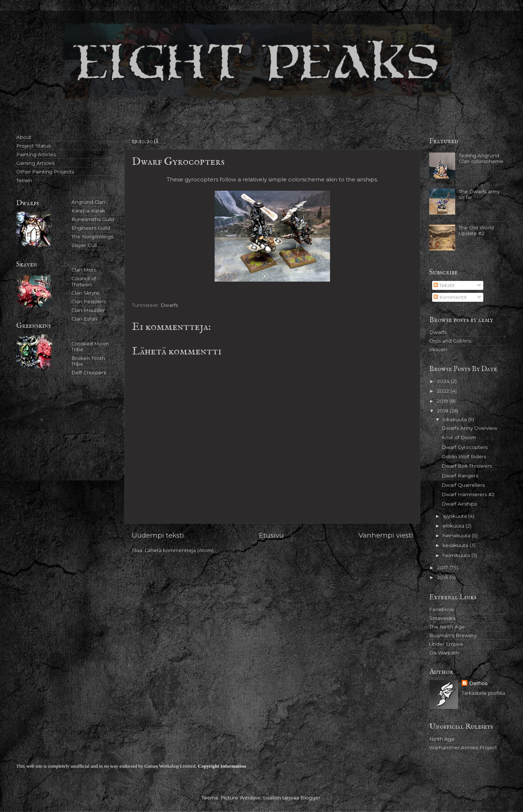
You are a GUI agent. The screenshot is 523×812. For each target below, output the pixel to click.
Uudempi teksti (158, 535)
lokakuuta (455, 419)
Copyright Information (222, 766)
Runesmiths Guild (93, 219)
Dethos (478, 683)
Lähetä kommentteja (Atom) (179, 550)
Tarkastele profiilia (484, 693)
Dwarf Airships (459, 504)
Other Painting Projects (45, 172)
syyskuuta (455, 516)
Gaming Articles (35, 163)
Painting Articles (36, 154)
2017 (443, 568)
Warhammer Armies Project (463, 747)
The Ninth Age (447, 627)
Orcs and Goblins (450, 341)
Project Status (34, 146)
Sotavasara (442, 618)
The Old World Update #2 (476, 230)
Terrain (24, 180)
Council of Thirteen (84, 281)
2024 (444, 381)
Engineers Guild (91, 228)
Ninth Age (442, 739)
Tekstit (444, 285)
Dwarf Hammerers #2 (468, 494)
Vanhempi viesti (386, 535)
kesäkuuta (456, 545)
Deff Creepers (89, 372)
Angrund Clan (88, 202)
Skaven (438, 349)
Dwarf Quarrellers (463, 485)
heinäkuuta (457, 535)
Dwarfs (169, 305)
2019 (443, 401)
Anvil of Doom (459, 437)
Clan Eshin (84, 319)
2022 (444, 391)
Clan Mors (84, 270)
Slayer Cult (84, 245)
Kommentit (450, 297)
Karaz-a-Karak (88, 211)
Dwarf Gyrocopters (465, 447)
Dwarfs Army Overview (469, 428)
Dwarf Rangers (460, 476)
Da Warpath (444, 653)
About (24, 137)
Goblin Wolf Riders (464, 456)
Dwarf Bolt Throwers (467, 466)
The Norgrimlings (92, 237)
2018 (443, 411)
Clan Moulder (88, 310)
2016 (443, 577)
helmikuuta (457, 555)
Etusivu (271, 535)
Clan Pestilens (89, 301)
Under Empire (446, 644)
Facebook (442, 609)
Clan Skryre (85, 293)
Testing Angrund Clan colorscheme (481, 158)
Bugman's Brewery (453, 635)
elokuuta (454, 526)
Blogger (310, 798)
